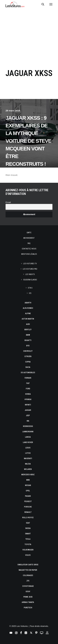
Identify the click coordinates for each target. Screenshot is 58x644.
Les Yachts (30, 274)
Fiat (28, 383)
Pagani (28, 496)
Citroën (28, 356)
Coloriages (28, 575)
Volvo (28, 555)
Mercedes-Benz (28, 475)
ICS (30, 293)
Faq (29, 243)
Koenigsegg (28, 426)
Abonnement (29, 238)
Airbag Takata (28, 602)
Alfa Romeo (28, 308)
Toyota (28, 544)
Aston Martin (28, 319)
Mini (28, 480)
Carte (29, 233)
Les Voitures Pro (30, 269)
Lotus (28, 453)
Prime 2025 (28, 597)
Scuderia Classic (30, 280)
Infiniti (28, 405)
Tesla (28, 539)
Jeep (28, 416)
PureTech (28, 608)
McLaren (28, 469)
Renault (28, 512)
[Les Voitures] (15, 4)
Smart (28, 534)
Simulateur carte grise (28, 565)
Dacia (28, 367)
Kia (28, 421)
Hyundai (28, 399)
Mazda (28, 464)
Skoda (28, 528)
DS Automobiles (28, 373)
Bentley (28, 330)
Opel (28, 491)
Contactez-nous (29, 249)
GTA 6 (30, 288)
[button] (51, 4)
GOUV (28, 592)
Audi (28, 324)
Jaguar (28, 410)
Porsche (28, 507)
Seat (28, 523)
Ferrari (28, 378)
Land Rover (28, 442)
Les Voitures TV (30, 264)
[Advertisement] (29, 36)
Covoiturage (28, 586)
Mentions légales (29, 254)
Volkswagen (28, 550)
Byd (28, 346)
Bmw (28, 335)
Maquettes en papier (28, 570)
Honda (28, 394)
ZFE (28, 581)
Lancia (28, 437)
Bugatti (28, 340)
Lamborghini (28, 432)
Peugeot (28, 501)
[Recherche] (41, 4)
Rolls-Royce (28, 518)
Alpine (28, 313)
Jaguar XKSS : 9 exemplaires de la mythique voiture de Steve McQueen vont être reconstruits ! (28, 141)
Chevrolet (28, 351)
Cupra (28, 362)
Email (8, 202)
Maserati (28, 458)
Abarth (28, 303)
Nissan (28, 485)
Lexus (28, 448)
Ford (28, 389)
